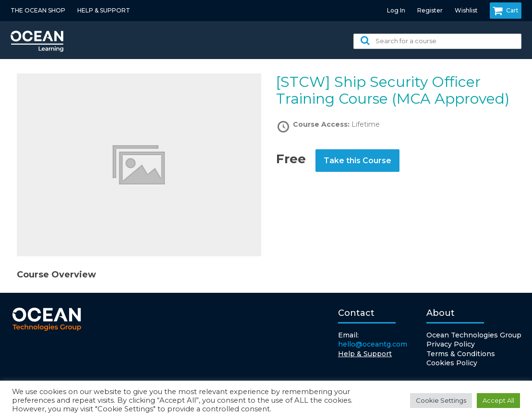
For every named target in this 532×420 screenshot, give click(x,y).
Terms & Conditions (461, 354)
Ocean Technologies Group (474, 335)
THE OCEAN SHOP (38, 10)
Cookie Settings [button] (441, 400)
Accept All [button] (498, 400)
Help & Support (365, 354)
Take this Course (357, 161)
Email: (373, 340)
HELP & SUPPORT (104, 10)
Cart (506, 11)
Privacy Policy (451, 344)
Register (430, 10)
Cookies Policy (452, 363)
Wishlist (466, 10)
